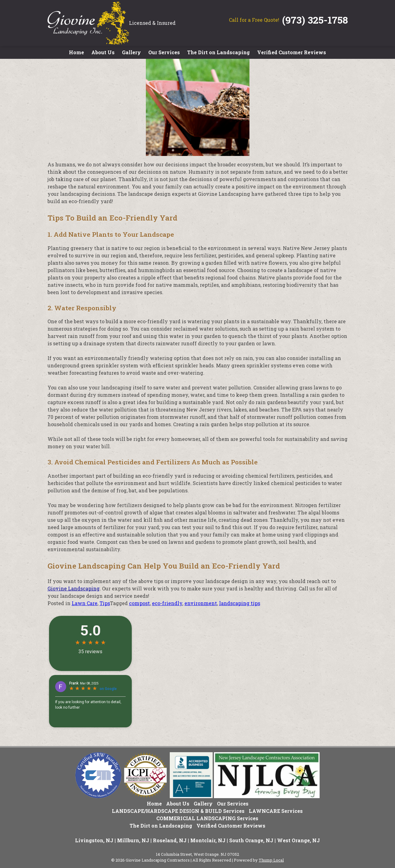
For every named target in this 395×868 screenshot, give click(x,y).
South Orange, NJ (251, 840)
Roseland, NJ (170, 840)
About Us (103, 52)
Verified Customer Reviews (292, 52)
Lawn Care (85, 603)
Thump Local (271, 860)
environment (201, 603)
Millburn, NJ (133, 840)
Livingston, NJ (94, 840)
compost (139, 603)
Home (76, 52)
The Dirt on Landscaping (218, 52)
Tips (105, 603)
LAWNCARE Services (276, 811)
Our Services (164, 52)
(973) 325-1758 (315, 20)
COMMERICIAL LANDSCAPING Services (207, 818)
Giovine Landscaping (74, 588)
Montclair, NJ (208, 840)
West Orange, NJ (298, 840)
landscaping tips (240, 603)
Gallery (131, 52)
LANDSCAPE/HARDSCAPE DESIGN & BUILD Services (178, 811)
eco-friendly (167, 603)
